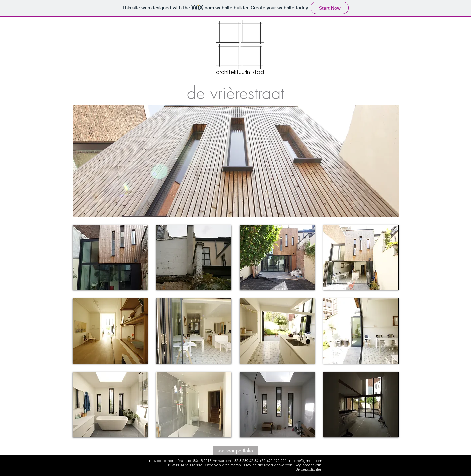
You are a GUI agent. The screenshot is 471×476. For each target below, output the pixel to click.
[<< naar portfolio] (235, 451)
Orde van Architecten (223, 466)
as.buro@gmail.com (305, 461)
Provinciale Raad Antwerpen (268, 466)
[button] (110, 257)
